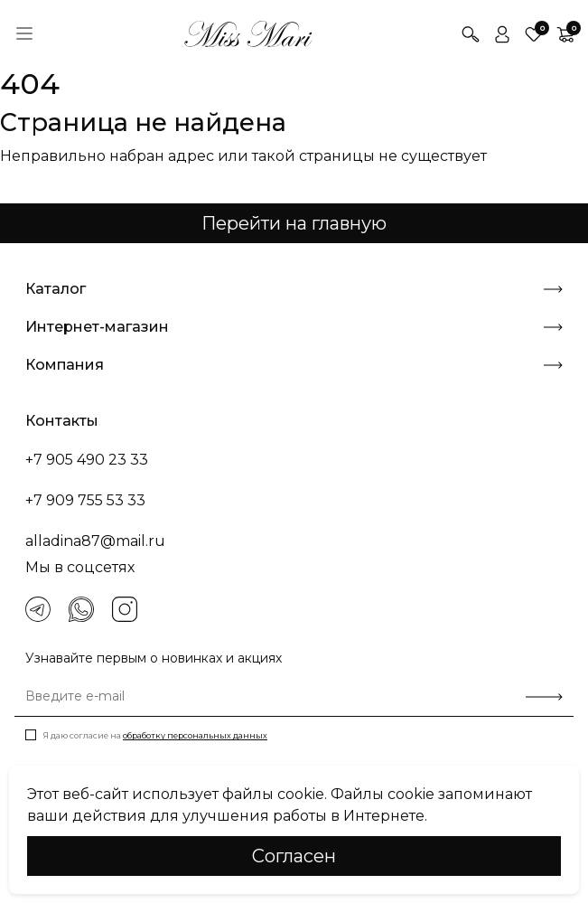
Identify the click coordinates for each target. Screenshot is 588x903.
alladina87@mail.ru (95, 541)
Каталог (294, 289)
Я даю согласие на (155, 735)
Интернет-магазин (294, 327)
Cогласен (294, 856)
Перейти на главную (294, 223)
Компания (294, 365)
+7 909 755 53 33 (85, 500)
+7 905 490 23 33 (87, 460)
